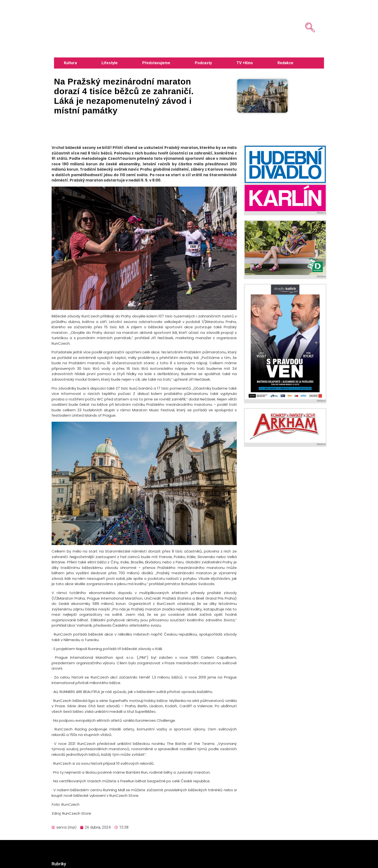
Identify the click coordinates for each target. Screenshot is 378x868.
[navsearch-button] (303, 17)
